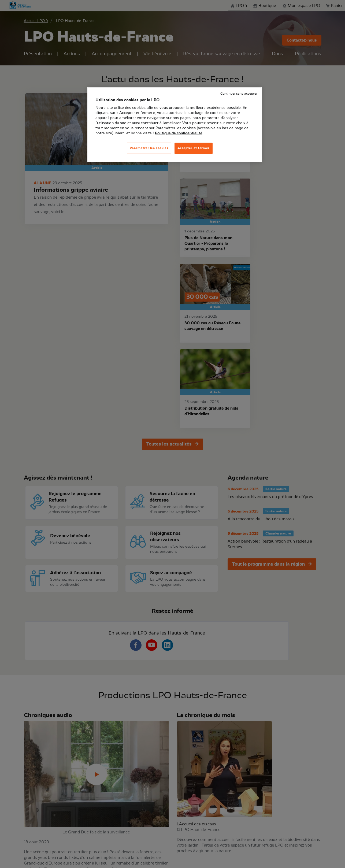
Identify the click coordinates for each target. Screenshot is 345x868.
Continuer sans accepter (239, 94)
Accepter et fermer (194, 148)
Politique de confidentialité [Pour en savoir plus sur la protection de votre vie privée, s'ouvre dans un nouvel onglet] (179, 133)
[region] (175, 125)
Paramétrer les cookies (149, 148)
